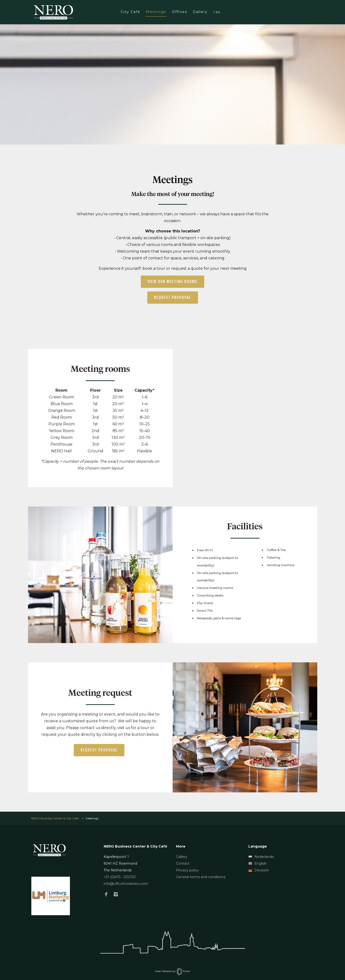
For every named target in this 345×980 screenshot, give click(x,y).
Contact (183, 863)
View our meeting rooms (172, 282)
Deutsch (259, 870)
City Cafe (131, 12)
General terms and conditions (201, 877)
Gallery (200, 12)
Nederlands (261, 857)
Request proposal (173, 297)
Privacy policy (187, 870)
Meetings (156, 12)
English (257, 863)
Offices (179, 12)
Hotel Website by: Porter (172, 971)
